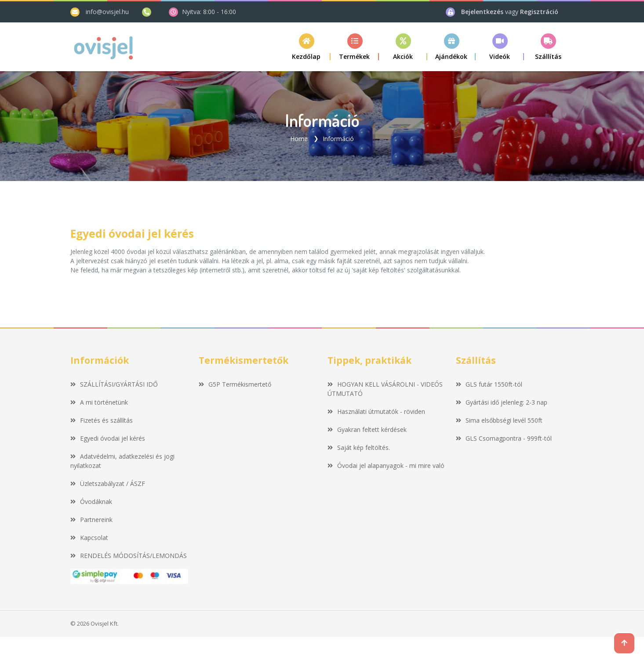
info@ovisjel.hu (107, 12)
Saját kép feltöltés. (359, 447)
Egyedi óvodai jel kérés (108, 438)
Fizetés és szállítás (102, 420)
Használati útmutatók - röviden (376, 411)
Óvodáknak (91, 501)
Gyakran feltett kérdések (367, 429)
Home (299, 138)
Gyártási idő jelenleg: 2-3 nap (502, 402)
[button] (355, 47)
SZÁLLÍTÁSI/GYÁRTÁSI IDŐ (114, 384)
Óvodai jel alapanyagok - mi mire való (386, 465)
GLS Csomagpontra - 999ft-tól (504, 438)
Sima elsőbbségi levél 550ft (499, 420)
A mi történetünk (99, 402)
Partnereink (91, 519)
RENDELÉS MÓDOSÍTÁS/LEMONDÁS (129, 555)
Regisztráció (539, 12)
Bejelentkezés (483, 12)
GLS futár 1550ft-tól (489, 384)
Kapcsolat (89, 537)
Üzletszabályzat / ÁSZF (108, 483)
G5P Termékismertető (235, 384)
